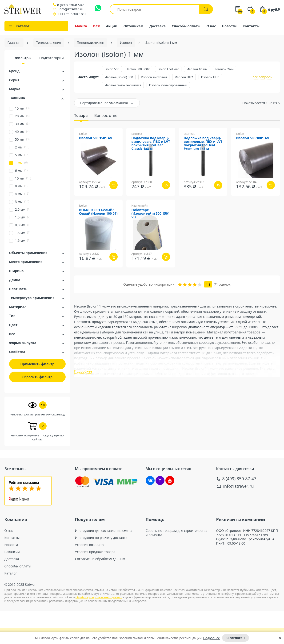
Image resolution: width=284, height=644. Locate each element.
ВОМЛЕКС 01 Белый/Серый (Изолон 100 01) (98, 212)
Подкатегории (52, 58)
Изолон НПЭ (184, 77)
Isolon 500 (112, 69)
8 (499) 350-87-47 (70, 5)
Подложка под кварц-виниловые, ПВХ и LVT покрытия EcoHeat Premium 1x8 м (203, 144)
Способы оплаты (186, 26)
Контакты (251, 26)
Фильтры (23, 58)
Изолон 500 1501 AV (96, 138)
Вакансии (12, 552)
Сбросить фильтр (37, 377)
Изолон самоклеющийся (123, 85)
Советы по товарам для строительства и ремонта (176, 533)
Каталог (11, 573)
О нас (211, 26)
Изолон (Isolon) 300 (119, 77)
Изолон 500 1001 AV (253, 138)
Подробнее (211, 638)
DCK (97, 26)
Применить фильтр (38, 364)
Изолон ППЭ (210, 77)
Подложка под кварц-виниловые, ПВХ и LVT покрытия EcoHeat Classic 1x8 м (151, 144)
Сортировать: (91, 103)
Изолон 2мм (224, 69)
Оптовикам (134, 26)
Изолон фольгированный (168, 85)
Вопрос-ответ (107, 115)
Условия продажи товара (95, 552)
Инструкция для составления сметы (104, 531)
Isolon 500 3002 (139, 69)
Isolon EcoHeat (168, 69)
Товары (81, 115)
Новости (229, 26)
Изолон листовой (154, 77)
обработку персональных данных (99, 597)
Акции (112, 26)
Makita (81, 26)
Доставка (158, 26)
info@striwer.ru (71, 9)
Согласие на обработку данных (100, 559)
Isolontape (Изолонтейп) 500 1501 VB (150, 214)
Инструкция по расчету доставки (101, 538)
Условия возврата (89, 545)
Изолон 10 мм (197, 69)
